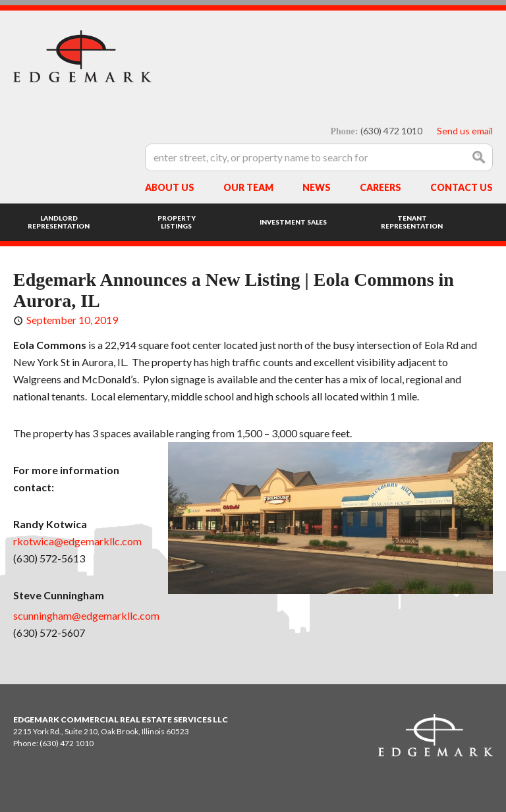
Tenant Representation (412, 222)
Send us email (465, 131)
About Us (170, 187)
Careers (380, 187)
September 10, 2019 (72, 320)
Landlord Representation (59, 222)
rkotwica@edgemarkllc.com (77, 541)
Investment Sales (293, 222)
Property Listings (177, 222)
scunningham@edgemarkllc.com (86, 615)
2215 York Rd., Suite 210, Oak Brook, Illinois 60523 (101, 731)
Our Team (248, 187)
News (317, 187)
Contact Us (462, 187)
